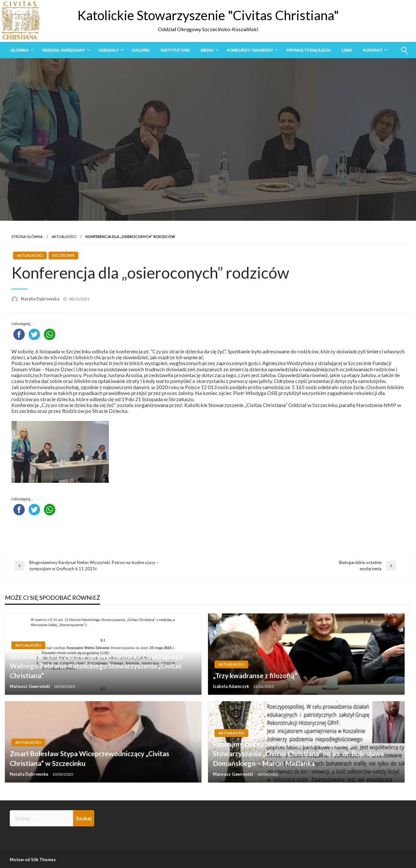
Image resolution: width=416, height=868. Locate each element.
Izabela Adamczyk (231, 686)
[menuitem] (21, 50)
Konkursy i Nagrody (250, 50)
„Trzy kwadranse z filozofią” (255, 675)
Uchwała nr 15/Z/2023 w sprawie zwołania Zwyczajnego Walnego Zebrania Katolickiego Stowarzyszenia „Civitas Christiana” (96, 666)
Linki (347, 50)
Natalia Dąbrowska (40, 299)
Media (207, 50)
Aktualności (64, 237)
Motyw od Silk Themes (33, 860)
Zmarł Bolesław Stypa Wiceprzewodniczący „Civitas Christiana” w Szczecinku (90, 758)
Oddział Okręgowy (63, 50)
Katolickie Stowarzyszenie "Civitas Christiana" (208, 15)
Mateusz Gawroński (30, 686)
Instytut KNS (175, 50)
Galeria (141, 50)
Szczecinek (63, 255)
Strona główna (27, 237)
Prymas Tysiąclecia (308, 50)
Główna (19, 50)
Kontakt (373, 50)
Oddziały (108, 50)
